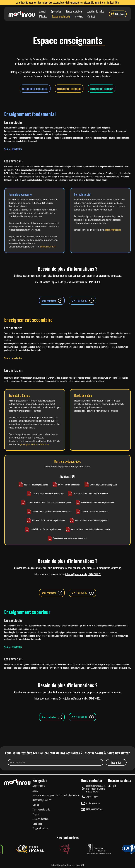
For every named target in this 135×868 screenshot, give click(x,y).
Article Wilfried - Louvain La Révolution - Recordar (88, 529)
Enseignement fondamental (35, 89)
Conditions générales (42, 800)
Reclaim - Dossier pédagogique (33, 485)
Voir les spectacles (13, 149)
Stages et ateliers (74, 11)
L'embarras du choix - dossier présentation (95, 502)
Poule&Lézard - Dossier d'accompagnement (89, 520)
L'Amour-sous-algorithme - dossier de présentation (49, 511)
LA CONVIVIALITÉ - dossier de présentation (46, 520)
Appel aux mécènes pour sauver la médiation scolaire (56, 795)
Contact (91, 16)
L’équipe (43, 16)
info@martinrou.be (93, 803)
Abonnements (38, 786)
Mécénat (79, 16)
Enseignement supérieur (101, 89)
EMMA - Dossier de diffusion (66, 485)
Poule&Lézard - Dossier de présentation (43, 529)
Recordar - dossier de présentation (92, 511)
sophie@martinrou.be (48, 247)
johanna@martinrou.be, (77, 574)
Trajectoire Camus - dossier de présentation (67, 538)
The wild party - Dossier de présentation (45, 493)
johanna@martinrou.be (29, 444)
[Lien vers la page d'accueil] (22, 14)
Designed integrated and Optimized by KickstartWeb (67, 865)
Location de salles (95, 11)
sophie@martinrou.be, (77, 282)
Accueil (43, 11)
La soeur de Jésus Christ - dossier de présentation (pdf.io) (46, 502)
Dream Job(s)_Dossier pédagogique (101, 485)
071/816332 (94, 282)
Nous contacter (52, 301)
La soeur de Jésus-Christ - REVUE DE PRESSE (88, 493)
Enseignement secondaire (69, 89)
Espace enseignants (61, 16)
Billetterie (118, 14)
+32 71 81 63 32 (82, 301)
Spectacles (56, 11)
